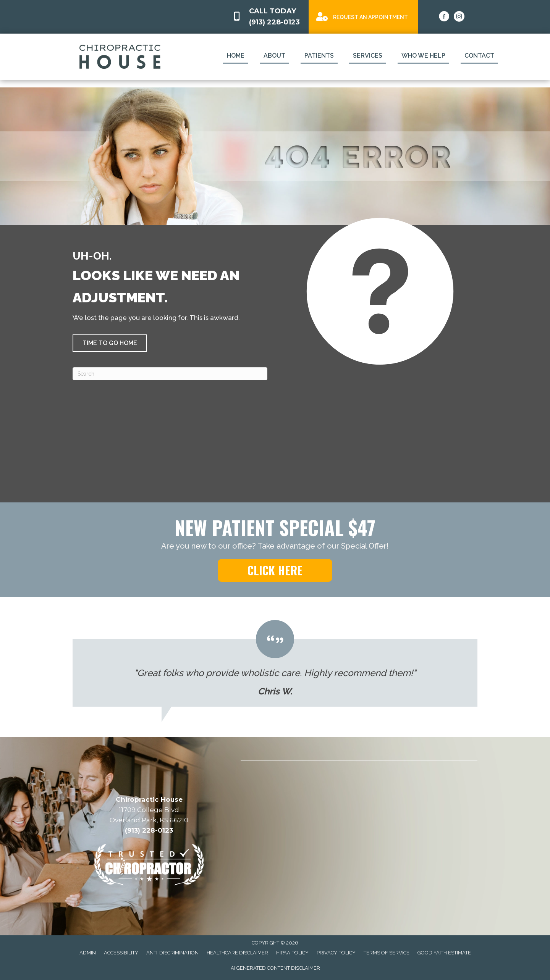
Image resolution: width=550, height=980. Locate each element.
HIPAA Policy (292, 953)
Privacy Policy (336, 953)
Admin (88, 953)
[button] (110, 343)
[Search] (170, 374)
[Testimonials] (275, 663)
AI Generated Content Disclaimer (275, 968)
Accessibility (121, 953)
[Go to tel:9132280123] (267, 17)
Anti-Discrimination (172, 953)
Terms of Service (387, 953)
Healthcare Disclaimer (237, 953)
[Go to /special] (363, 16)
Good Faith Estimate (444, 953)
